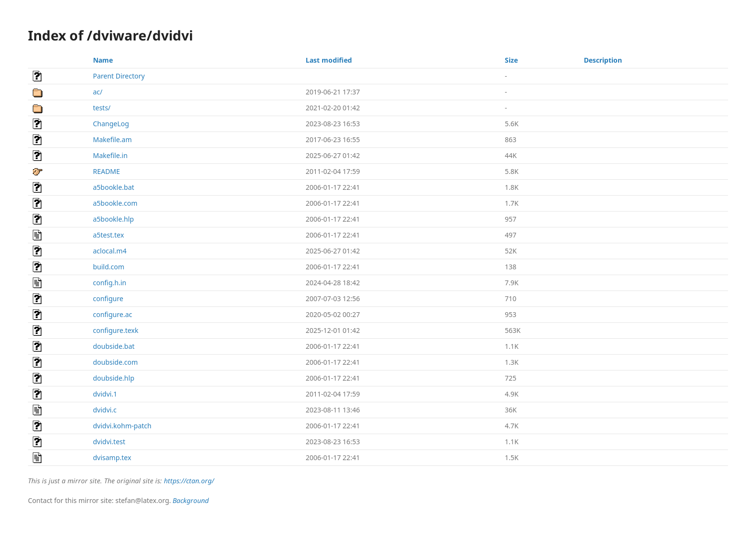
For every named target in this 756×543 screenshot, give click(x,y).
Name (103, 60)
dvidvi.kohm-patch (122, 426)
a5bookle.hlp (114, 219)
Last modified (329, 60)
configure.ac (113, 314)
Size (511, 60)
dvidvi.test (109, 442)
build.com (109, 267)
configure (108, 298)
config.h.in (110, 283)
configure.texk (116, 330)
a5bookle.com (115, 203)
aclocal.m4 (110, 251)
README (107, 171)
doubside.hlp (114, 378)
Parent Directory (119, 76)
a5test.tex (108, 235)
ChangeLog (111, 124)
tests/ (102, 108)
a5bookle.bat (114, 187)
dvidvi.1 (105, 394)
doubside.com (115, 362)
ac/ (98, 92)
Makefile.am (113, 139)
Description (603, 60)
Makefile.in (110, 155)
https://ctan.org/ (189, 481)
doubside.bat (114, 346)
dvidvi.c (105, 410)
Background (191, 500)
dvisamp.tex (112, 457)
